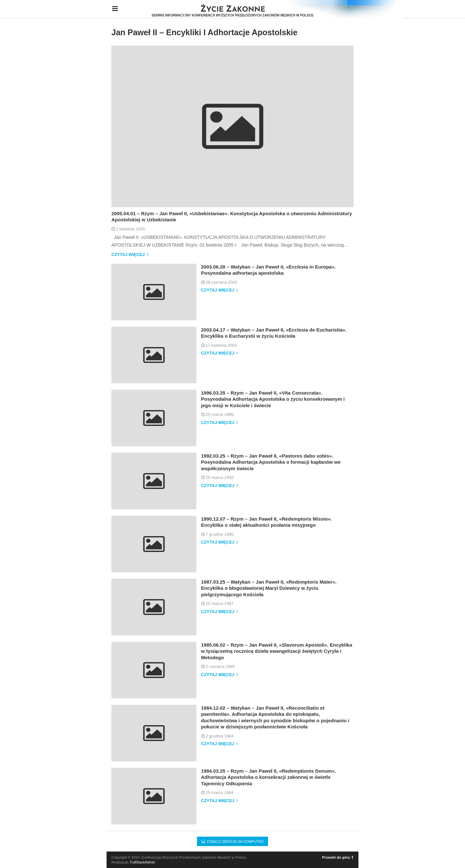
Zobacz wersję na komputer (233, 842)
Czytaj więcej (130, 255)
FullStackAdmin (143, 862)
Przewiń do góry (338, 857)
